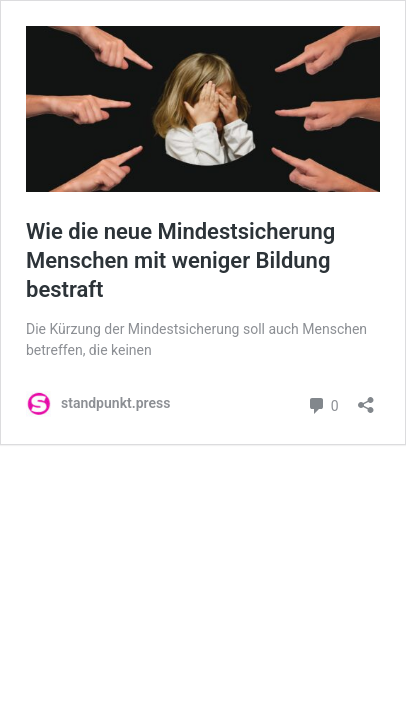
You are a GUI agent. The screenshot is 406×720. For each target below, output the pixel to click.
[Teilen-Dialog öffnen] (366, 398)
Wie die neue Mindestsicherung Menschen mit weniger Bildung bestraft (180, 260)
